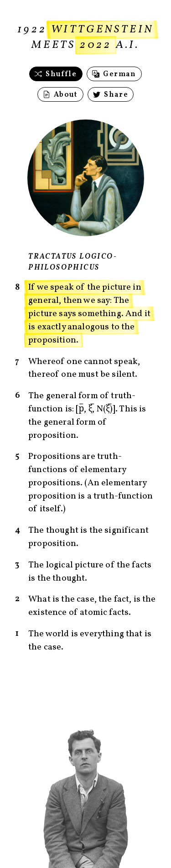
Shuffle (56, 74)
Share (111, 95)
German (114, 74)
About (60, 95)
